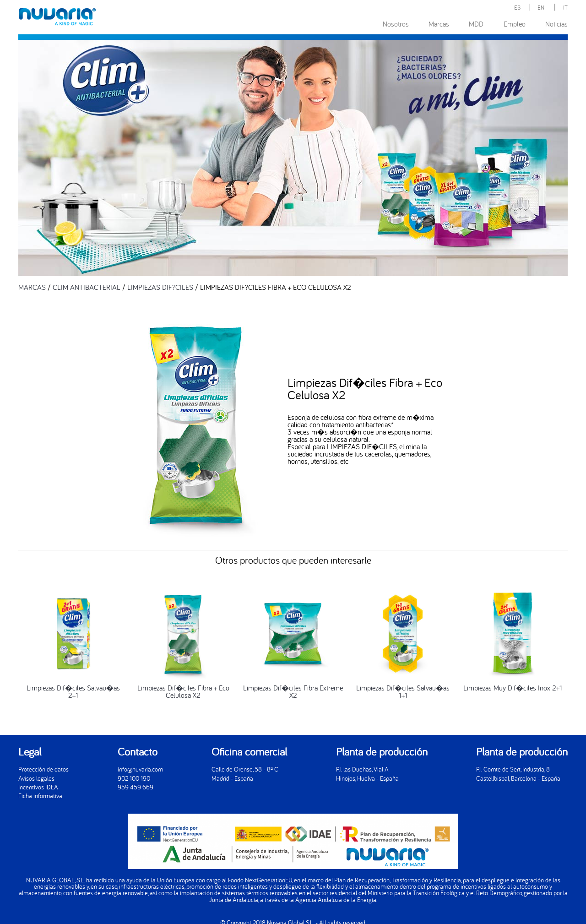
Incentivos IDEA (38, 787)
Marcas (439, 24)
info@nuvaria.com (140, 769)
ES (517, 7)
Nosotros (396, 24)
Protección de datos (43, 769)
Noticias (556, 24)
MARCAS (32, 287)
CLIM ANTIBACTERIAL (87, 287)
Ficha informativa (40, 796)
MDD (476, 24)
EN (541, 7)
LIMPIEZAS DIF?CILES (160, 287)
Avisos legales (36, 778)
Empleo (515, 24)
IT (565, 7)
